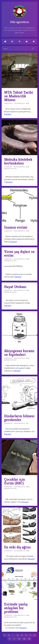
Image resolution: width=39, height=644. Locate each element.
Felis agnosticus (20, 14)
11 (19, 639)
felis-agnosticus (19, 103)
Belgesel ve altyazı (10, 169)
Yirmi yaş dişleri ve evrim (19, 253)
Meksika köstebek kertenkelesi (18, 161)
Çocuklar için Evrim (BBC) (15, 481)
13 (29, 639)
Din (27, 423)
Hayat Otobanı (15, 287)
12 (24, 639)
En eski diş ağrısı (17, 547)
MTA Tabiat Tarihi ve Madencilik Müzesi (19, 96)
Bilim (28, 103)
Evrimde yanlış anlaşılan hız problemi (16, 608)
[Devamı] (8, 114)
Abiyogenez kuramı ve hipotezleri (19, 353)
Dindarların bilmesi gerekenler (19, 418)
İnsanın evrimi (16, 227)
